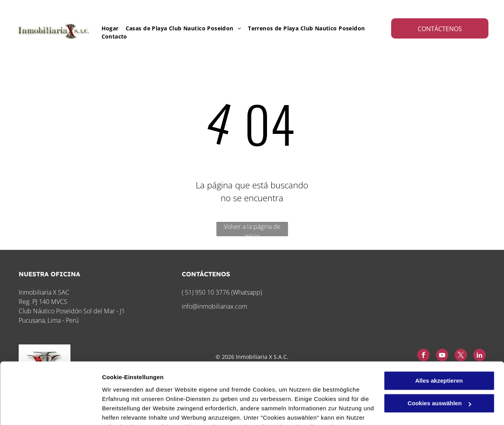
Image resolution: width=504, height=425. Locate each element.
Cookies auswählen (129, 410)
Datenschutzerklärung (135, 388)
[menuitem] (107, 28)
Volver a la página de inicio (252, 229)
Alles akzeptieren (439, 323)
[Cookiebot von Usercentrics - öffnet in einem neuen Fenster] (50, 410)
